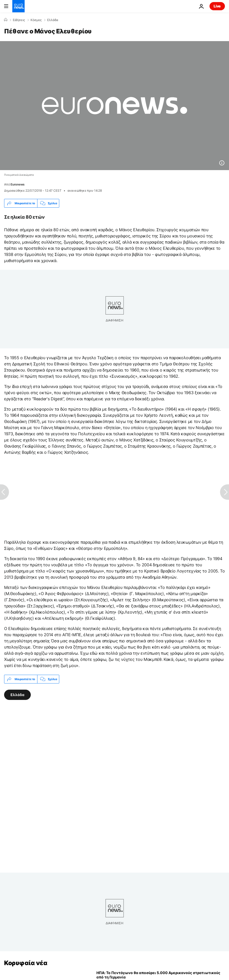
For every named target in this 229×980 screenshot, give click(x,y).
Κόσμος (36, 20)
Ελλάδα (53, 20)
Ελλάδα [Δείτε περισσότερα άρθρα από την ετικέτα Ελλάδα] (17, 695)
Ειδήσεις (19, 20)
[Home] (6, 20)
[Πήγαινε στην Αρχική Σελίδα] (18, 6)
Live (217, 6)
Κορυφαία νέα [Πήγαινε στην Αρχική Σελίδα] (26, 963)
